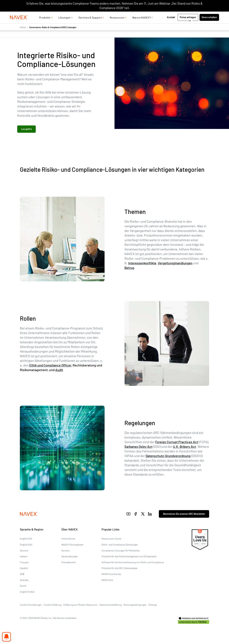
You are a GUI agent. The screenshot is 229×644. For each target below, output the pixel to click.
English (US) (26, 539)
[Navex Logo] (19, 24)
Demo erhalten (209, 24)
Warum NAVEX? (141, 24)
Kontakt (171, 24)
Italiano (24, 557)
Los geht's (26, 129)
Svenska (24, 580)
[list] (210, 15)
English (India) (27, 592)
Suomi (23, 586)
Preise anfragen (188, 24)
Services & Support (90, 24)
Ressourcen (117, 24)
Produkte (45, 24)
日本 (22, 574)
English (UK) (26, 545)
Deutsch (24, 551)
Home (23, 34)
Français (24, 562)
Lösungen (65, 24)
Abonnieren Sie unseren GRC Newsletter (184, 514)
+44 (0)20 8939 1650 (186, 15)
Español (24, 568)
